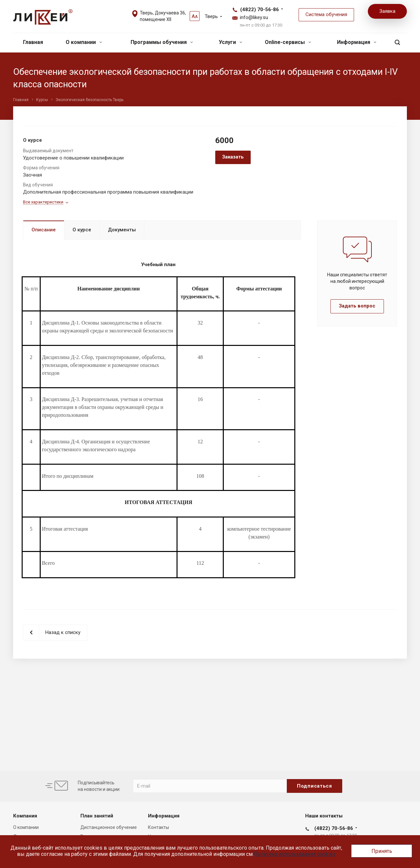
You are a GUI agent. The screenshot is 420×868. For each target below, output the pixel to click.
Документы (122, 230)
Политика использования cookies (295, 854)
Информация (357, 42)
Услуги (231, 42)
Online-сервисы (288, 42)
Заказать (233, 157)
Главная (33, 42)
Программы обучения (162, 42)
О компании (84, 42)
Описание (44, 230)
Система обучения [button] (326, 14)
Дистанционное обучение (109, 827)
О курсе (82, 230)
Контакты (158, 827)
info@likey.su (254, 17)
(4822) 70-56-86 (260, 10)
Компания (25, 816)
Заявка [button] (387, 11)
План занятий (97, 816)
